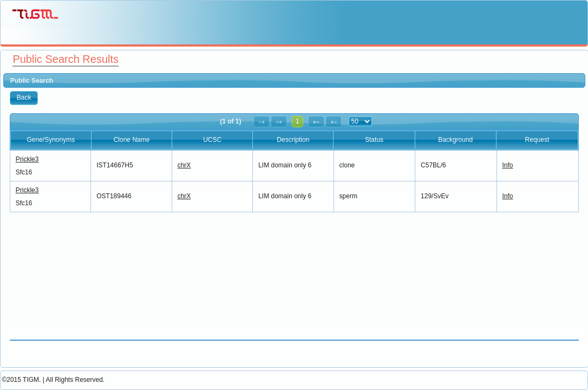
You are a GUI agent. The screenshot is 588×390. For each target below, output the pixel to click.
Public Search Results (66, 59)
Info (508, 165)
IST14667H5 (115, 165)
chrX (184, 165)
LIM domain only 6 (285, 165)
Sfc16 (24, 172)
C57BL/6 (433, 165)
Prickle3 (27, 159)
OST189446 (114, 196)
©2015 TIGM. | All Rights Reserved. (53, 380)
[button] (24, 98)
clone (347, 165)
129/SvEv (435, 196)
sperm (348, 196)
